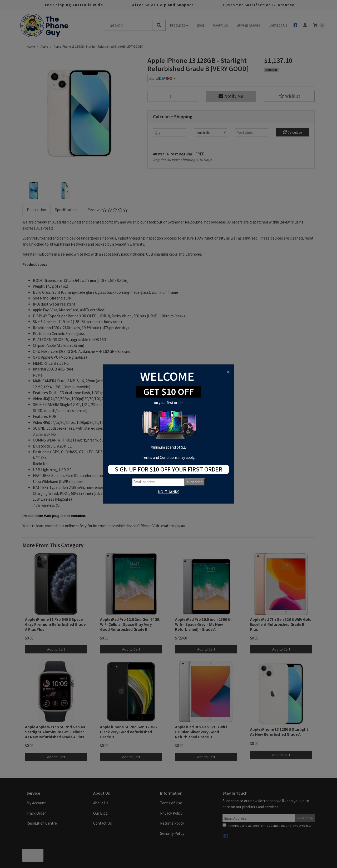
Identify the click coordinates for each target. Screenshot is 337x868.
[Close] (228, 372)
